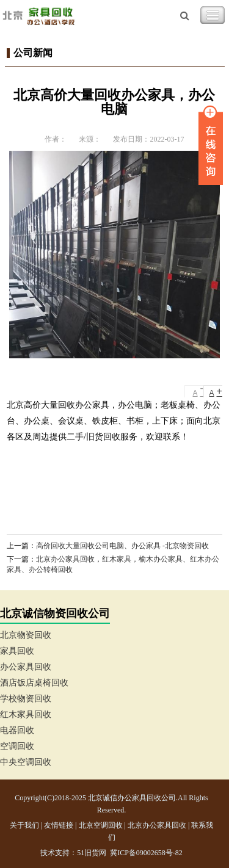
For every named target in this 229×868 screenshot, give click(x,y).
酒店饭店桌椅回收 (34, 683)
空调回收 (17, 746)
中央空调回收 (26, 762)
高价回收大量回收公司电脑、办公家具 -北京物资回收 (122, 546)
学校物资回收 (26, 699)
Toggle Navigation (213, 15)
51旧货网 (92, 853)
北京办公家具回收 (157, 825)
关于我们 (24, 825)
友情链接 (59, 825)
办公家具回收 (26, 667)
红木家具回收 (26, 714)
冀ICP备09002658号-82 (146, 853)
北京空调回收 (101, 825)
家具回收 (17, 651)
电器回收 (17, 730)
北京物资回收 (26, 635)
